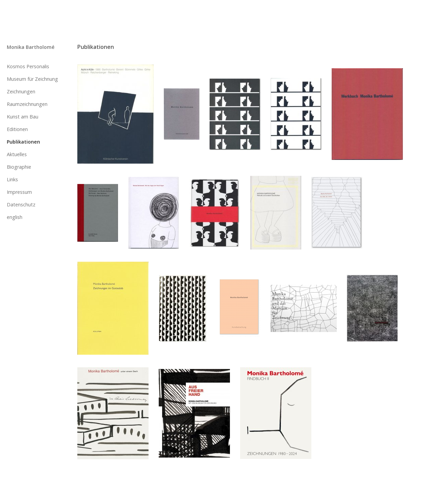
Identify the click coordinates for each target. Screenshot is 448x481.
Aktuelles (17, 154)
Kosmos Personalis (28, 66)
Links (12, 179)
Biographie (19, 167)
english (15, 217)
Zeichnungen (21, 91)
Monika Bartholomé (31, 47)
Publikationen (23, 142)
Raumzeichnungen (27, 104)
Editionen (17, 129)
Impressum (19, 192)
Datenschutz (21, 205)
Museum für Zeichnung (32, 79)
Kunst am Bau (23, 117)
